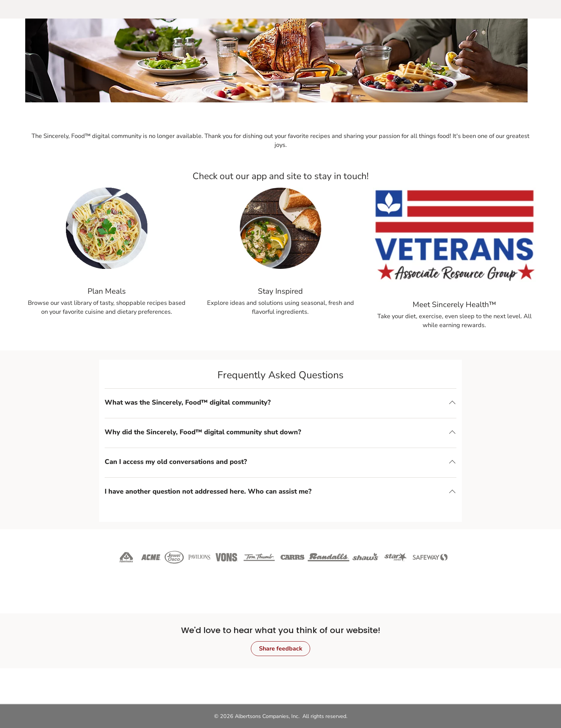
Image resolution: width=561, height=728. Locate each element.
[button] (280, 402)
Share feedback (281, 649)
